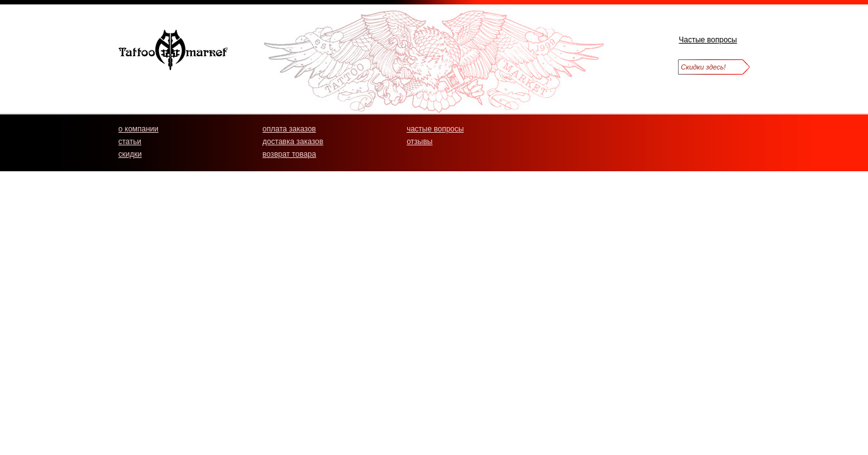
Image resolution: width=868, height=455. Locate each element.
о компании (139, 129)
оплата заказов (289, 129)
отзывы (419, 142)
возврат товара (289, 154)
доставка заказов (293, 142)
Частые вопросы (708, 40)
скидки (130, 154)
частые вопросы (435, 129)
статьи (130, 142)
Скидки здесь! (704, 67)
